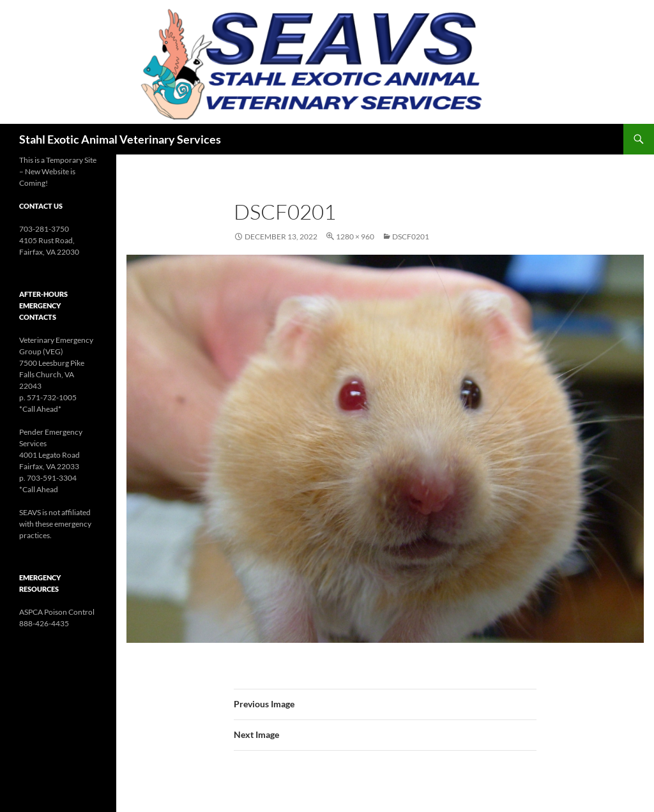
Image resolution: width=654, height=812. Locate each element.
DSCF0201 (411, 237)
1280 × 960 (355, 237)
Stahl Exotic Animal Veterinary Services (120, 139)
